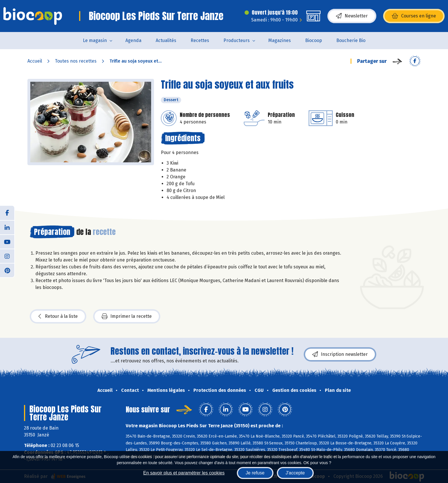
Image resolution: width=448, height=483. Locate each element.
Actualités (166, 40)
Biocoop (314, 40)
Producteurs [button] (237, 40)
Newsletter (352, 16)
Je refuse (255, 473)
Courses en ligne (414, 16)
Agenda (133, 40)
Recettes (200, 40)
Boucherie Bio (351, 40)
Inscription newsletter (340, 354)
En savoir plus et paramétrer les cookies (184, 473)
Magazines (280, 40)
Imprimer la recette (127, 316)
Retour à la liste (58, 316)
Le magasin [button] (95, 40)
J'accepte (295, 473)
